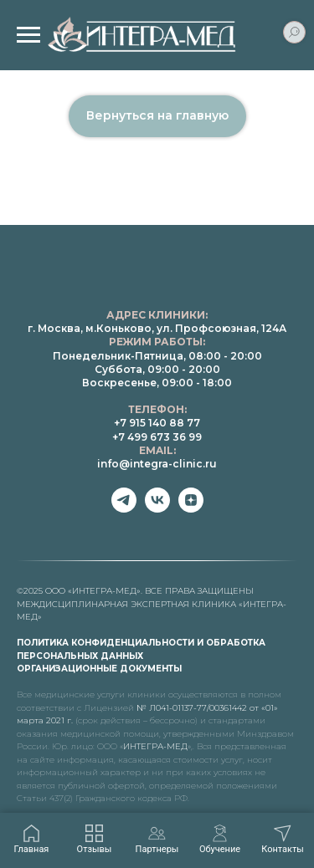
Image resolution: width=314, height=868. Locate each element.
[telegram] (124, 508)
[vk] (157, 508)
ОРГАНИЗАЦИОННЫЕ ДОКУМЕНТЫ (99, 669)
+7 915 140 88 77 (157, 423)
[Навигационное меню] (28, 35)
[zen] (191, 508)
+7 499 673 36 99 (157, 437)
